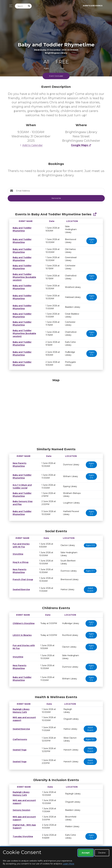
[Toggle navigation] (10, 6)
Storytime (18, 551)
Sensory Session (21, 807)
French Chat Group (22, 577)
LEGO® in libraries (21, 632)
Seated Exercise (21, 587)
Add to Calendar (31, 145)
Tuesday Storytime (22, 834)
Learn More (69, 864)
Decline (102, 853)
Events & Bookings (93, 6)
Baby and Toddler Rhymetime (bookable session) (24, 274)
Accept (86, 853)
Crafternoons (19, 736)
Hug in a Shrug (20, 559)
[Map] (56, 409)
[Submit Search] (29, 6)
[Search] (21, 6)
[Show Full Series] (95, 214)
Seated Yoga (19, 747)
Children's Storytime (23, 620)
